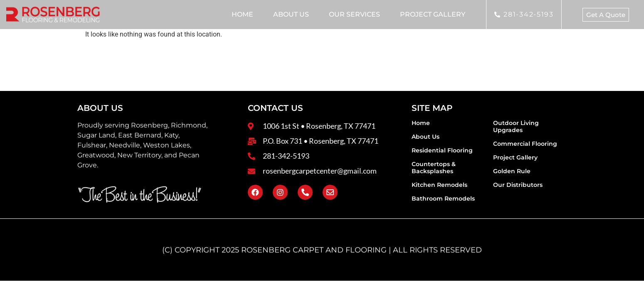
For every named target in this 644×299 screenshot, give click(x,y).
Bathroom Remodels (443, 199)
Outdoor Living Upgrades (516, 126)
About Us (291, 14)
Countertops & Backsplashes (434, 168)
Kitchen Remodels (439, 185)
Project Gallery (433, 14)
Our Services (354, 14)
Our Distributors (518, 185)
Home (242, 14)
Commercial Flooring (525, 144)
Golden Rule (512, 171)
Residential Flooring (442, 150)
